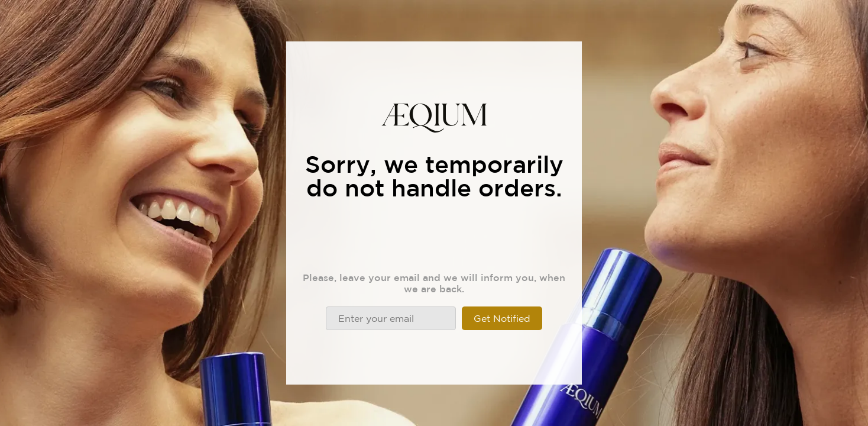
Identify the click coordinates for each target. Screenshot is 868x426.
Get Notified (502, 318)
